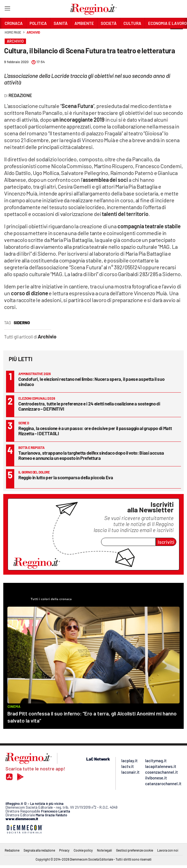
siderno (22, 323)
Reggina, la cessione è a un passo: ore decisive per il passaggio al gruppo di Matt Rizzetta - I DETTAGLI (95, 431)
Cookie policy (83, 850)
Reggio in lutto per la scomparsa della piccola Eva (66, 477)
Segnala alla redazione (39, 850)
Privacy (64, 850)
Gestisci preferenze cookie (135, 850)
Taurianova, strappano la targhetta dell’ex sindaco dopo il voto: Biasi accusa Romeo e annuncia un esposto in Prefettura (91, 455)
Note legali (104, 850)
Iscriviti (166, 542)
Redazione (12, 850)
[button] (177, 35)
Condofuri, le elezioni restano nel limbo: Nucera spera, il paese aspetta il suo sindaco (91, 382)
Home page (13, 32)
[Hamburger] (7, 9)
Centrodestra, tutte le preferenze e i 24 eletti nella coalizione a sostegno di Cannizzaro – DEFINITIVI (89, 406)
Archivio (33, 32)
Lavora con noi (168, 850)
